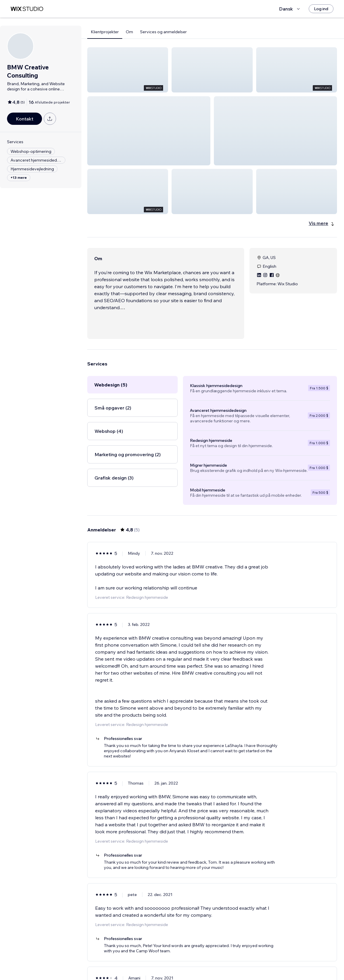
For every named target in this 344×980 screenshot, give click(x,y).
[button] (128, 70)
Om (129, 32)
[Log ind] (321, 9)
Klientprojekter (105, 32)
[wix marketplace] (27, 9)
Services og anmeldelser (163, 32)
